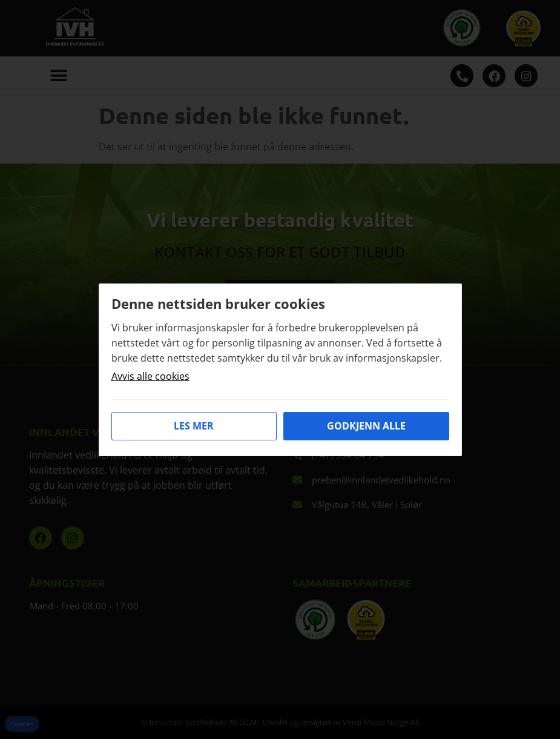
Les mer (194, 426)
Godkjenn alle (366, 426)
